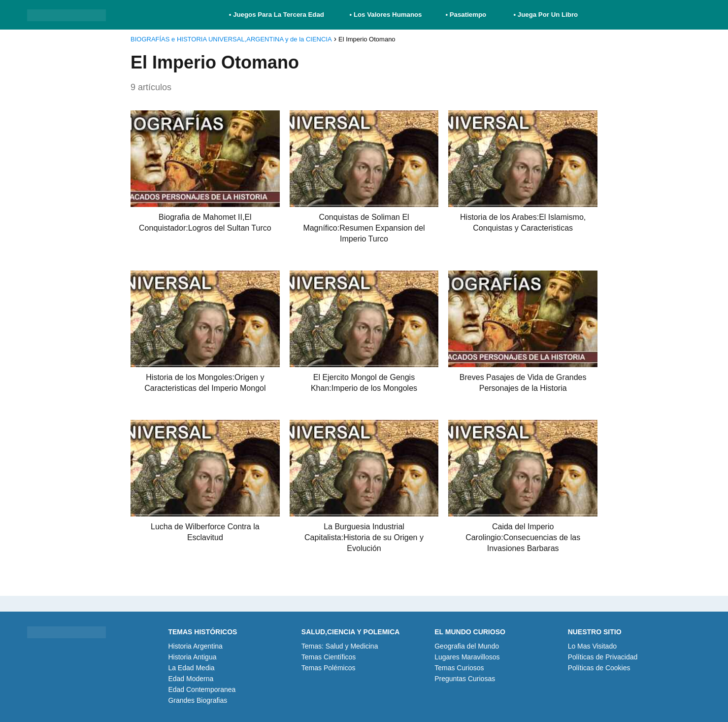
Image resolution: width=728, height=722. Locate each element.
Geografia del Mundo (467, 646)
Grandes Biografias (198, 700)
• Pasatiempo (466, 15)
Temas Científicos (329, 657)
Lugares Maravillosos (467, 657)
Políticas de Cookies (599, 668)
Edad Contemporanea (202, 689)
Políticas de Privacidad (603, 657)
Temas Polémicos (329, 668)
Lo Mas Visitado (592, 646)
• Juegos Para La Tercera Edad (278, 15)
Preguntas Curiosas (465, 679)
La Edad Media (191, 668)
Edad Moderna (191, 679)
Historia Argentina (195, 646)
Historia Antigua (192, 657)
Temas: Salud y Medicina (340, 646)
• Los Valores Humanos (386, 15)
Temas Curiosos (459, 668)
